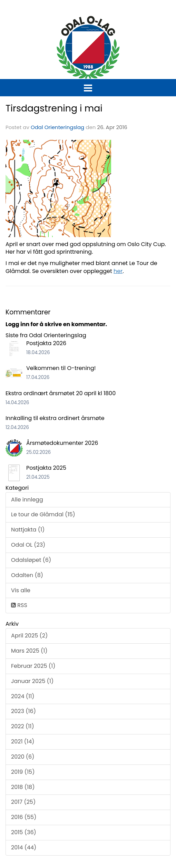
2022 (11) (23, 726)
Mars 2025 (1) (29, 651)
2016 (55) (24, 817)
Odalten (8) (27, 575)
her (118, 271)
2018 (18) (23, 787)
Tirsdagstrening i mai (54, 108)
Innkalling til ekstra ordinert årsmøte (55, 418)
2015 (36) (24, 832)
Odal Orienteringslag (57, 127)
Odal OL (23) (28, 545)
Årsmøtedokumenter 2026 (62, 443)
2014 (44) (24, 847)
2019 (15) (23, 772)
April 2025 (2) (29, 636)
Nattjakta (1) (28, 530)
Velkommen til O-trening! (61, 368)
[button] (88, 87)
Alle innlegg (27, 500)
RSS (19, 605)
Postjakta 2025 (46, 468)
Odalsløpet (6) (31, 560)
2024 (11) (23, 696)
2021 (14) (23, 742)
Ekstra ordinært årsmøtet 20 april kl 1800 (61, 393)
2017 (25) (23, 802)
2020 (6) (23, 757)
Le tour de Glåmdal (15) (43, 514)
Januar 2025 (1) (32, 681)
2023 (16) (23, 711)
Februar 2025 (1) (33, 666)
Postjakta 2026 (46, 343)
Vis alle (21, 590)
